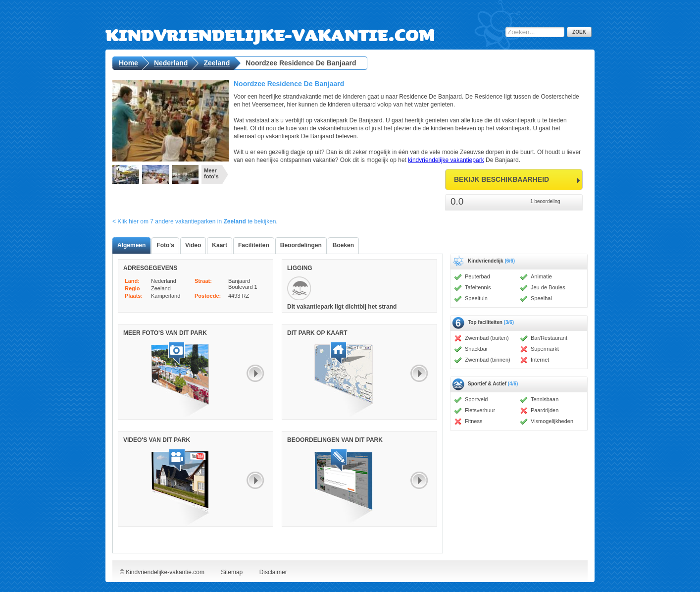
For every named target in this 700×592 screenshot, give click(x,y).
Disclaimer (273, 572)
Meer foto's (211, 173)
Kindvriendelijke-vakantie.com (313, 27)
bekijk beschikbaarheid (501, 179)
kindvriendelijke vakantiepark (446, 160)
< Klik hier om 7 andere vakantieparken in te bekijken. (195, 221)
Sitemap (232, 572)
